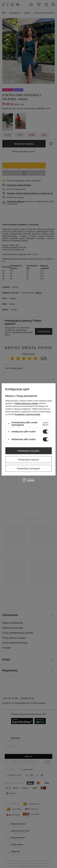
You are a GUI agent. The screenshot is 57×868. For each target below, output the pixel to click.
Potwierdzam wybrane (29, 460)
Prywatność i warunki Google (27, 414)
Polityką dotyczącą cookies (26, 403)
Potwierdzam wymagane (28, 468)
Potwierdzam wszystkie (28, 451)
